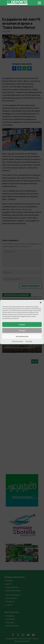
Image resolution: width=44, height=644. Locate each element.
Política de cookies (18, 341)
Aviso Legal (29, 341)
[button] (41, 303)
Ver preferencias (22, 336)
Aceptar (22, 324)
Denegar (22, 330)
